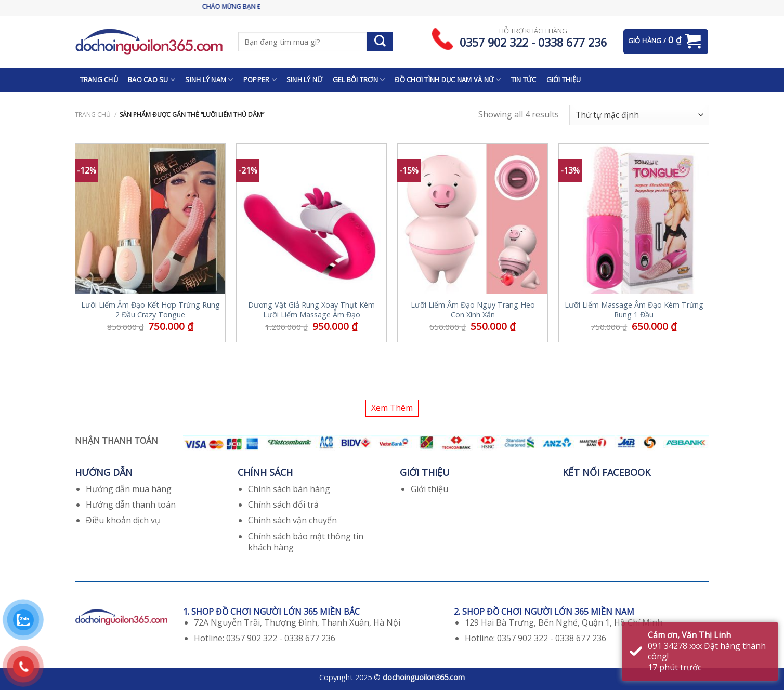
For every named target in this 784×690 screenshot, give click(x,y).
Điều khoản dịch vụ (123, 520)
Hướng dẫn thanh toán (131, 505)
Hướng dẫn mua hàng (129, 489)
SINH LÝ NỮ (305, 79)
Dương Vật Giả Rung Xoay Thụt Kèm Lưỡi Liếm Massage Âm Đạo (311, 310)
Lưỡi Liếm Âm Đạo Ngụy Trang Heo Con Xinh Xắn (473, 310)
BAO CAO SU (152, 80)
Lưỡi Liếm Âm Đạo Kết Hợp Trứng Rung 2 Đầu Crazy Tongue (151, 310)
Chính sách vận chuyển (292, 520)
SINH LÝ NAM (209, 80)
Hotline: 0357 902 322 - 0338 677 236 (265, 638)
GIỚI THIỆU (564, 79)
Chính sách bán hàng (289, 489)
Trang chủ (93, 115)
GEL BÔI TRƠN (359, 80)
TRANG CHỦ (99, 79)
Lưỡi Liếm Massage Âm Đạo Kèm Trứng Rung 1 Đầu (634, 310)
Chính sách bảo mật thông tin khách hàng (306, 542)
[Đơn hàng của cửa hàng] (639, 115)
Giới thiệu (429, 489)
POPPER (260, 80)
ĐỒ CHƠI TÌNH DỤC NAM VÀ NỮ (448, 80)
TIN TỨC (524, 79)
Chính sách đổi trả (283, 505)
